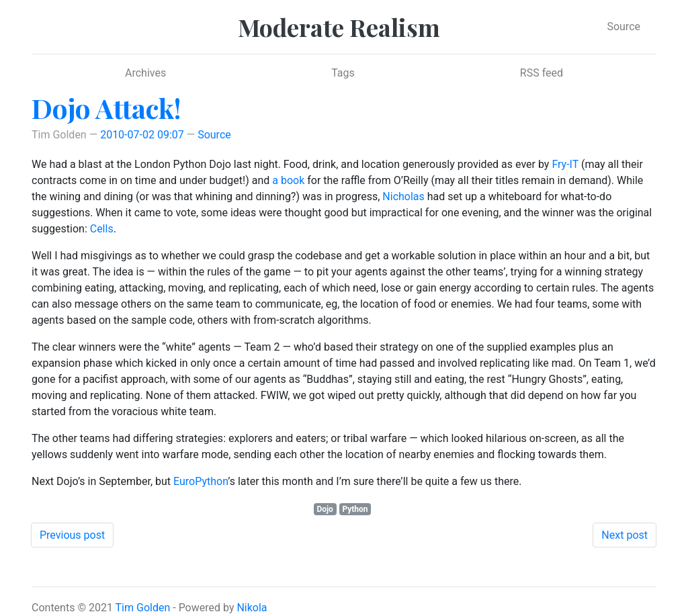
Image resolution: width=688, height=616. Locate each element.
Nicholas (403, 196)
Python (355, 509)
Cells (102, 229)
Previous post (72, 535)
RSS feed (542, 73)
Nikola (252, 608)
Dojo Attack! (106, 108)
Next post (625, 535)
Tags (343, 73)
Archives (145, 73)
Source (623, 27)
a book (288, 180)
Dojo (325, 509)
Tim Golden (143, 608)
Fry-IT (565, 164)
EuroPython (201, 481)
